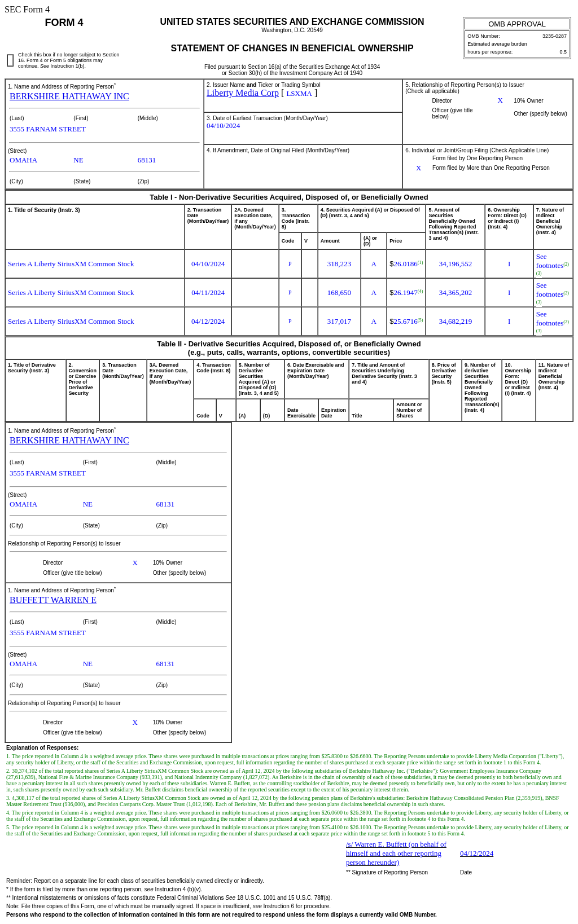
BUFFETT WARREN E (53, 600)
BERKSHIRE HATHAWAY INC (69, 96)
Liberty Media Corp (243, 93)
